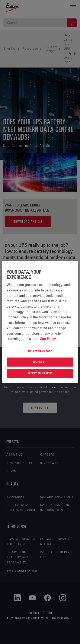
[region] (40, 322)
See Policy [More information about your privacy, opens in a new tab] (48, 339)
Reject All (40, 362)
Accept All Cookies (40, 373)
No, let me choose (40, 351)
